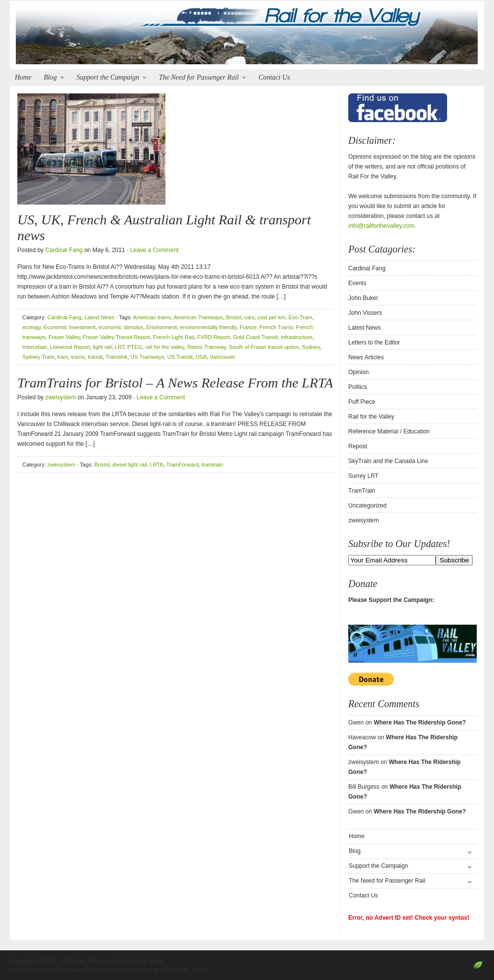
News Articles (366, 357)
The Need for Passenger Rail (200, 78)
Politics (358, 387)
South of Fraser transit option (264, 347)
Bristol (234, 317)
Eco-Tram (300, 317)
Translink (117, 357)
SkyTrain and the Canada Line (388, 461)
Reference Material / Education (389, 431)
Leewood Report (70, 347)
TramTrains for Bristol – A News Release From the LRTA (175, 383)
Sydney (311, 347)
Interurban (35, 347)
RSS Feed (175, 970)
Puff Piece (362, 402)
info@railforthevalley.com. (382, 226)
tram (63, 357)
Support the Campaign (109, 78)
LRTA (156, 465)
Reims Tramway (206, 347)
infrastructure (296, 337)
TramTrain (362, 491)
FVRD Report (213, 337)
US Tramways (147, 357)
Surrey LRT (363, 476)
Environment (162, 327)
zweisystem (61, 397)
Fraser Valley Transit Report (116, 337)
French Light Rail (174, 337)
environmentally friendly (208, 327)
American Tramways (199, 317)
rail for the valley (165, 347)
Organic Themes (87, 970)
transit (95, 357)
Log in (200, 970)
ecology (31, 327)
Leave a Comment (154, 250)
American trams (152, 317)
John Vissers (365, 313)
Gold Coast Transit (255, 337)
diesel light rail (130, 465)
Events (357, 283)
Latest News (100, 317)
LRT (119, 347)
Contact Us (274, 77)
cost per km (271, 317)
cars (249, 317)
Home (23, 77)
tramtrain (212, 465)
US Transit (180, 357)
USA (201, 357)
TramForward (182, 465)
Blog (51, 78)
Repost (358, 446)
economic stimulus (121, 327)
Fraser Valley (64, 337)
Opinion (358, 372)
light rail (102, 347)
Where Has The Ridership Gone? (420, 723)
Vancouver (223, 357)
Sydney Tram (38, 357)
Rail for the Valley (247, 36)
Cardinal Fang (64, 250)
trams (78, 357)
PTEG (135, 347)
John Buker (363, 298)
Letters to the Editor (374, 342)
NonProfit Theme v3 (34, 970)
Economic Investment (69, 327)
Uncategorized (367, 506)
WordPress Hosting (135, 970)
